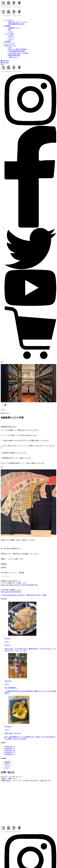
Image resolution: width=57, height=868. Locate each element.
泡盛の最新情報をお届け (16, 24)
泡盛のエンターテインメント (18, 22)
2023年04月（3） (10, 752)
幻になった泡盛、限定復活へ (18, 49)
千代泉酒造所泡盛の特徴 (16, 51)
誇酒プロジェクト (10, 46)
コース (10, 32)
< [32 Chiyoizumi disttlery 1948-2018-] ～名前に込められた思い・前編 (23, 595)
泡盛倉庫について (14, 28)
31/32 (10, 47)
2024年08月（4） (10, 750)
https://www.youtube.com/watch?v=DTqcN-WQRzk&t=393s (19, 585)
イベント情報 (9, 34)
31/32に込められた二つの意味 (18, 53)
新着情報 (7, 762)
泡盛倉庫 (7, 26)
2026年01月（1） (10, 746)
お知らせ (11, 36)
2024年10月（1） (10, 748)
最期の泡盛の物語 (14, 55)
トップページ (9, 20)
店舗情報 (7, 42)
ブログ (10, 40)
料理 (10, 30)
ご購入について (13, 57)
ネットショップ (10, 44)
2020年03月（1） (10, 754)
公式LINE (5, 61)
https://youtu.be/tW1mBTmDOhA (11, 592)
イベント (11, 38)
